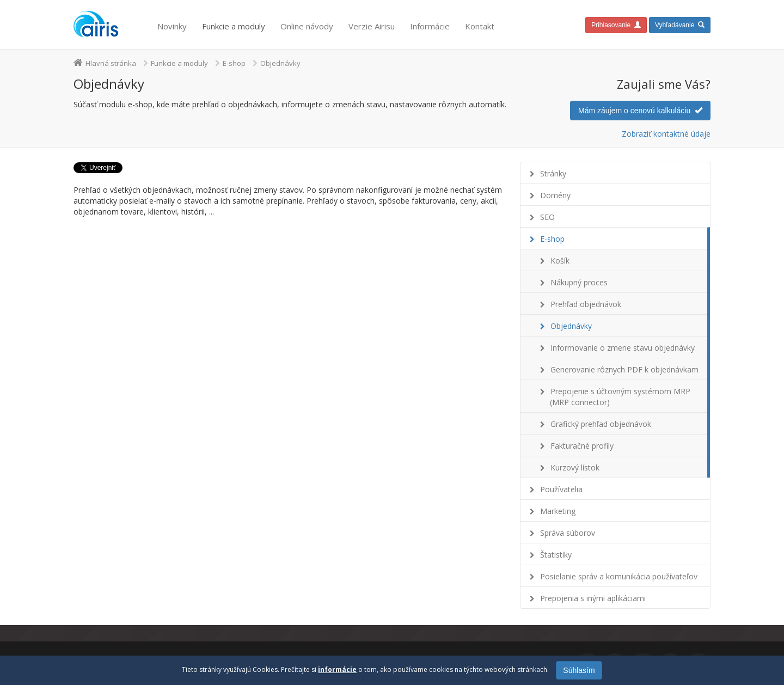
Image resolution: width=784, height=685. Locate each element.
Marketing (558, 511)
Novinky (172, 26)
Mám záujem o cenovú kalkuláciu (640, 111)
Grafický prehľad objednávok (601, 424)
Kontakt (480, 26)
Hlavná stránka (111, 63)
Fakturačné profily (582, 446)
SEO (547, 217)
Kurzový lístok (575, 467)
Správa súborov (568, 533)
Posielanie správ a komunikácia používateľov (619, 576)
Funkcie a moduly (234, 26)
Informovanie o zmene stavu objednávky (623, 348)
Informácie (430, 26)
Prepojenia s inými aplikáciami (593, 598)
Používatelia (561, 489)
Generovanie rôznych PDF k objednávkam (624, 369)
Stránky (553, 173)
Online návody (307, 26)
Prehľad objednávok (586, 304)
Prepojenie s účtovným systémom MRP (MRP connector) (620, 397)
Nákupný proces (579, 282)
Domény (555, 195)
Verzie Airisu (372, 26)
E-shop (234, 63)
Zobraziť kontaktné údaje (666, 134)
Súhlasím (579, 670)
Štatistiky (556, 555)
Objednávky (571, 326)
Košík (560, 261)
